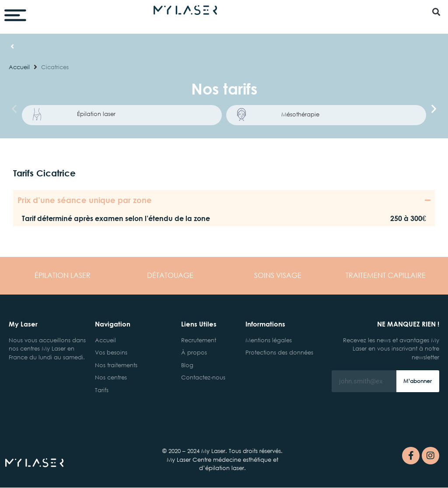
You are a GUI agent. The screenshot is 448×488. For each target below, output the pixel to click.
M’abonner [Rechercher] (418, 381)
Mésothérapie (300, 114)
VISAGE (278, 275)
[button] (436, 12)
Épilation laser (96, 114)
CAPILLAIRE (386, 275)
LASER (63, 275)
